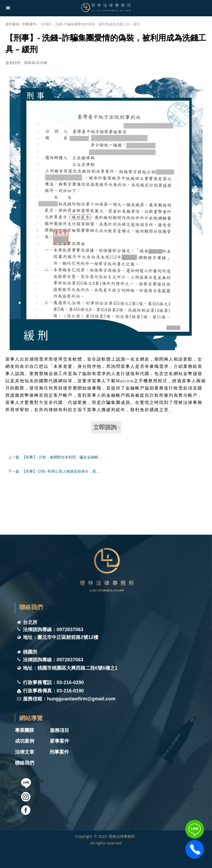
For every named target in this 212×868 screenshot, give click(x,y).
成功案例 (12, 24)
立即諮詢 (107, 427)
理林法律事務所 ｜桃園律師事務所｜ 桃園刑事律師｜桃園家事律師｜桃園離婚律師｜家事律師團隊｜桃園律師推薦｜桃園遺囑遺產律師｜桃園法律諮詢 (102, 846)
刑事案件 (29, 24)
